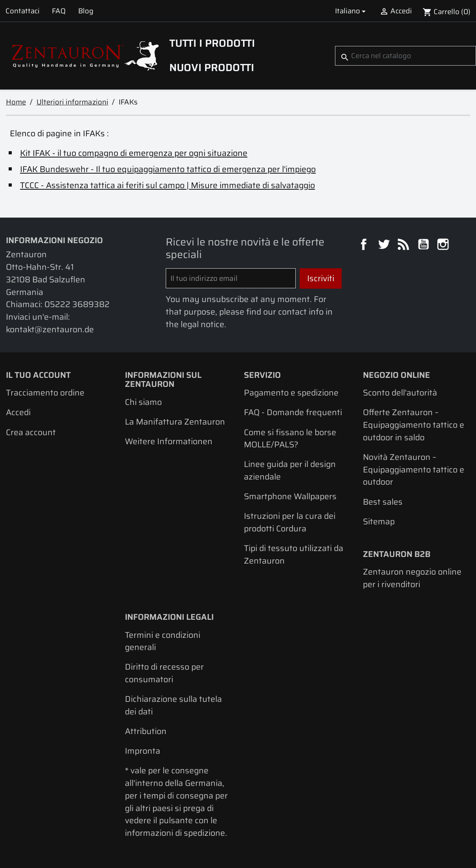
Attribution (146, 731)
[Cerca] (406, 56)
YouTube (425, 245)
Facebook (365, 245)
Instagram (444, 245)
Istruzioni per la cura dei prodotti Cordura (290, 522)
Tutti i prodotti (212, 43)
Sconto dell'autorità (400, 393)
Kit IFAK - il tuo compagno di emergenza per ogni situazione (134, 153)
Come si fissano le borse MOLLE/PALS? (290, 439)
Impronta (143, 751)
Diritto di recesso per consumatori (164, 673)
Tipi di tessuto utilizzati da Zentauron (294, 554)
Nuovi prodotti (212, 68)
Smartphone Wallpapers (290, 496)
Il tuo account (38, 375)
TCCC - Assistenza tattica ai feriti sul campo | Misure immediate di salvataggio (168, 185)
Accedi (18, 412)
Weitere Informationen (169, 441)
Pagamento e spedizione (291, 393)
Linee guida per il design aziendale (290, 470)
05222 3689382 (77, 304)
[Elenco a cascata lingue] (352, 11)
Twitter (385, 245)
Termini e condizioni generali (163, 641)
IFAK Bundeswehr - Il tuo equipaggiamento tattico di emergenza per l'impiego (168, 169)
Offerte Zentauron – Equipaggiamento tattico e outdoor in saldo (414, 425)
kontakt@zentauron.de (50, 329)
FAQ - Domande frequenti (293, 412)
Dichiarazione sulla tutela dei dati (173, 705)
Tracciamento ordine (45, 393)
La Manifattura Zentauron (175, 422)
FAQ (59, 11)
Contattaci (23, 11)
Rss (405, 245)
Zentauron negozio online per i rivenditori (412, 578)
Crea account (31, 432)
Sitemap (379, 521)
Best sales (383, 502)
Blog (86, 11)
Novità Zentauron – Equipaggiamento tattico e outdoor (414, 469)
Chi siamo (143, 402)
